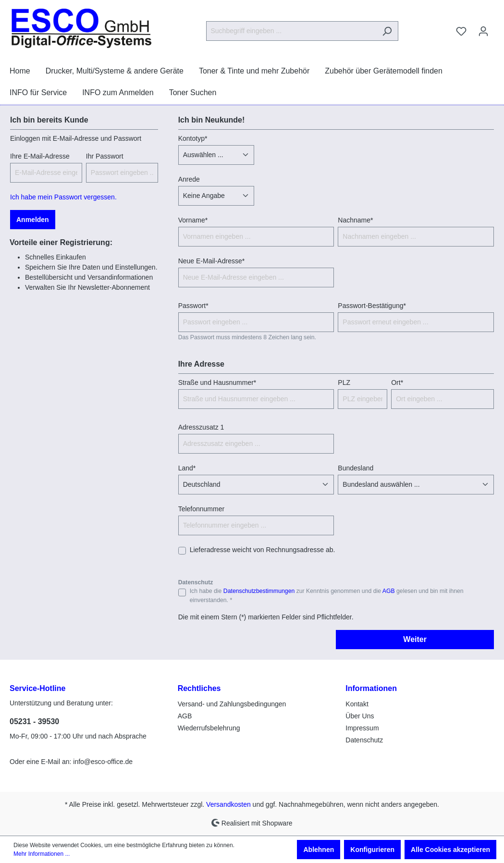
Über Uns (360, 716)
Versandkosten (228, 804)
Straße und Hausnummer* (217, 382)
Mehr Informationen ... (42, 854)
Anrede (189, 179)
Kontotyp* (193, 138)
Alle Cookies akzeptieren (450, 850)
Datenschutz (364, 740)
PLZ (344, 382)
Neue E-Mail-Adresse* (212, 261)
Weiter (415, 639)
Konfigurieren (372, 850)
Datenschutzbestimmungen (259, 591)
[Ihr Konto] (483, 31)
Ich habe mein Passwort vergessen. (63, 197)
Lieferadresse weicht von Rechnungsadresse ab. (263, 550)
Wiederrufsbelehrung (209, 728)
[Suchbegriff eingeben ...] (291, 31)
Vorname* (193, 220)
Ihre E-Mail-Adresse (40, 156)
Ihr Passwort (105, 156)
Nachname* (355, 220)
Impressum (362, 728)
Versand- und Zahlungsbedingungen (232, 704)
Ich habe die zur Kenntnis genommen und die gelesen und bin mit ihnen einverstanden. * (327, 595)
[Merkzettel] (461, 31)
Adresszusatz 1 (201, 427)
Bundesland (356, 468)
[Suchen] (387, 31)
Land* (187, 468)
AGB (389, 591)
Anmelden (33, 220)
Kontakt (357, 704)
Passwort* (193, 306)
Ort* (397, 382)
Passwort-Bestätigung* (372, 306)
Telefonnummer (202, 509)
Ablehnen (319, 850)
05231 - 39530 (34, 721)
